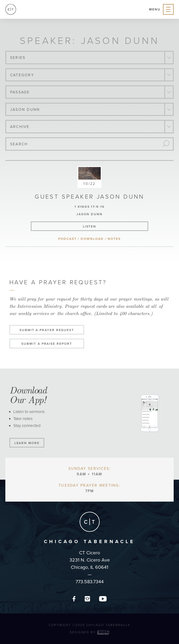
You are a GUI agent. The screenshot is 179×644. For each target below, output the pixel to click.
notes (114, 239)
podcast (67, 239)
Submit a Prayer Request (47, 330)
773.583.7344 (90, 582)
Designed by (89, 632)
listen (90, 226)
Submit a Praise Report (47, 344)
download (92, 239)
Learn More (27, 443)
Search (19, 144)
